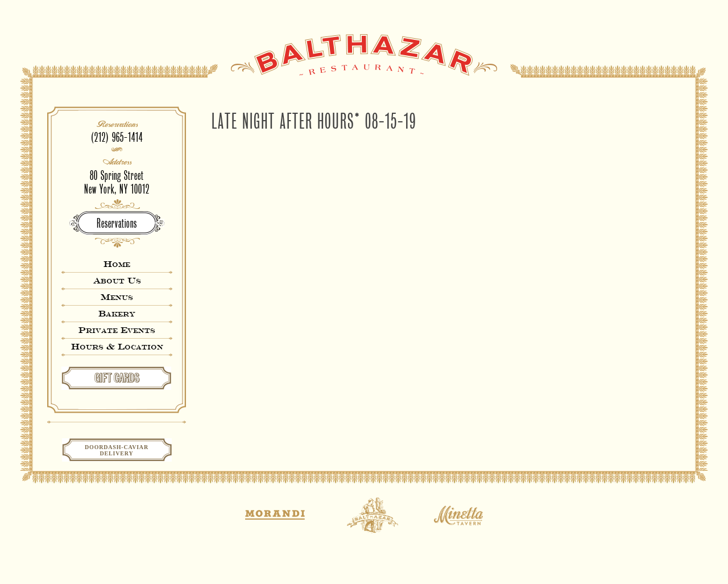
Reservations (117, 223)
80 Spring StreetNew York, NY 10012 (117, 182)
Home (117, 264)
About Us (117, 280)
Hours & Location (117, 346)
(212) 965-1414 (117, 137)
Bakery (117, 313)
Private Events (117, 330)
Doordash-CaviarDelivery (117, 450)
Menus (117, 297)
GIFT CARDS (117, 378)
